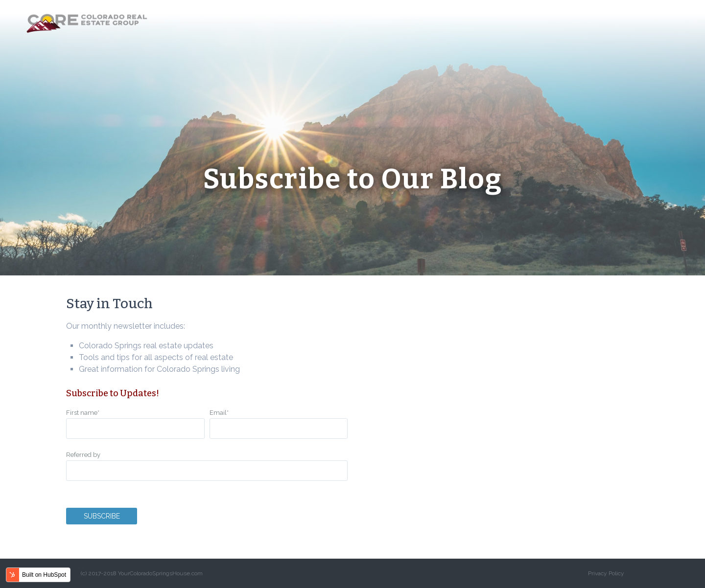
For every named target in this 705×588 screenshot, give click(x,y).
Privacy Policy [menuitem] (606, 573)
